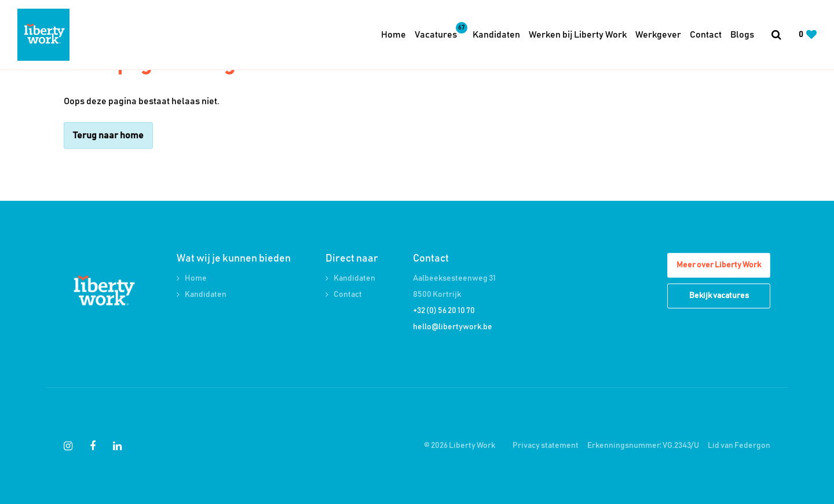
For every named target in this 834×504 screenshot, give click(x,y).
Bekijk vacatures (719, 296)
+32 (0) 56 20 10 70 (444, 311)
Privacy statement (546, 446)
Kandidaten (496, 35)
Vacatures (439, 34)
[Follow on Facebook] (93, 446)
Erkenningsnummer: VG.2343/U (643, 446)
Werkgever (658, 35)
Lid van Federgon (739, 446)
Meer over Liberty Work (719, 265)
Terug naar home (108, 135)
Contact (706, 35)
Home (394, 35)
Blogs (742, 35)
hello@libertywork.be (453, 327)
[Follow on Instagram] (68, 446)
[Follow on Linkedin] (117, 446)
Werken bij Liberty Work (578, 35)
